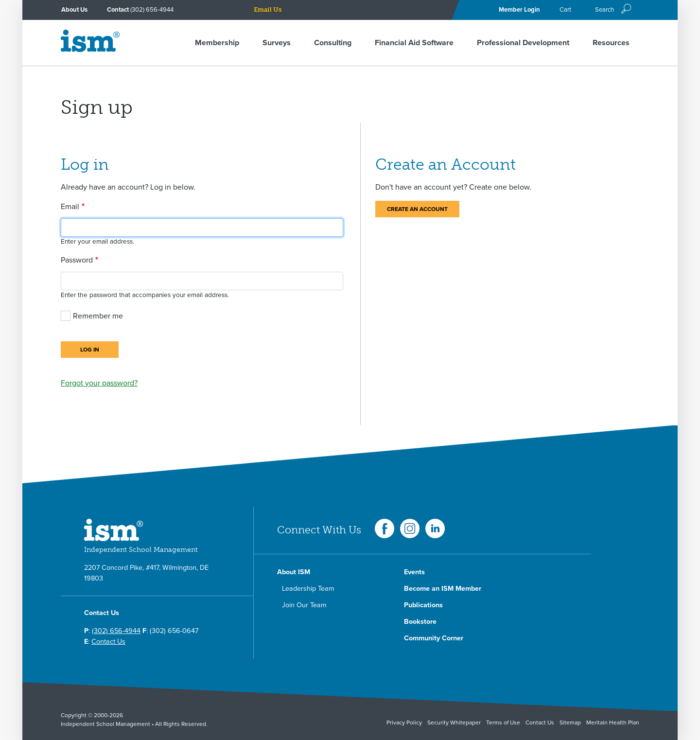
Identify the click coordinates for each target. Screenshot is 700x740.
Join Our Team (304, 605)
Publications (423, 605)
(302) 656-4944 (152, 10)
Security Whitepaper (454, 722)
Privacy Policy (404, 722)
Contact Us (108, 642)
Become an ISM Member (443, 589)
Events (414, 572)
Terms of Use (503, 722)
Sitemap (570, 722)
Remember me (98, 316)
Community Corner (434, 638)
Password (77, 260)
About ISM (294, 572)
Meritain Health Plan (613, 722)
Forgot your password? (99, 383)
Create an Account (417, 209)
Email (70, 207)
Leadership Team (308, 589)
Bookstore (420, 622)
